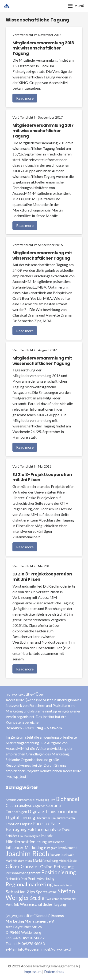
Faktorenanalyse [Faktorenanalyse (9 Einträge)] (44, 829)
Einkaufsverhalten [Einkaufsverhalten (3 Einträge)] (63, 818)
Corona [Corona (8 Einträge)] (54, 805)
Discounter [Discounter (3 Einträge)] (43, 818)
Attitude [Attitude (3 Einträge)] (11, 800)
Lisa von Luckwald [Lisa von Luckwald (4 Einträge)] (61, 855)
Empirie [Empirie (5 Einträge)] (26, 824)
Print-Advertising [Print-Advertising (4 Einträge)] (41, 879)
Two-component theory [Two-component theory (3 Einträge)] (61, 899)
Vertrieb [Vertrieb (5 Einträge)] (12, 904)
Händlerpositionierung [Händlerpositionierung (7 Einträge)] (27, 842)
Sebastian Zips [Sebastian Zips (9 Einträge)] (20, 892)
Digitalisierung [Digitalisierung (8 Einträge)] (20, 817)
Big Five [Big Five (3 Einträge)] (50, 800)
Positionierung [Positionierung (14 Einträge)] (59, 872)
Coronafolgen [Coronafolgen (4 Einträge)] (16, 812)
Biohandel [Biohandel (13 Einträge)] (68, 799)
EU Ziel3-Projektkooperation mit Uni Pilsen (42, 477)
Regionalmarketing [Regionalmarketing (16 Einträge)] (29, 884)
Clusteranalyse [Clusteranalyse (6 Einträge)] (19, 806)
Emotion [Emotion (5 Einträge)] (12, 824)
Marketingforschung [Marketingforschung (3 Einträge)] (19, 861)
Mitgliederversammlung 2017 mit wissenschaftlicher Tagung (43, 131)
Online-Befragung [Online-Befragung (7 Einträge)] (57, 867)
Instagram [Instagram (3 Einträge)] (51, 848)
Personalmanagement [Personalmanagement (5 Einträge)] (23, 873)
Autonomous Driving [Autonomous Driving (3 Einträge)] (31, 800)
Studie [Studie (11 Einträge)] (37, 898)
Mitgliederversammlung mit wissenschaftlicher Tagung (42, 256)
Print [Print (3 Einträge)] (24, 879)
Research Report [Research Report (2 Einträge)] (63, 885)
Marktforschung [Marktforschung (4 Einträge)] (46, 861)
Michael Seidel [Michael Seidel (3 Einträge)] (68, 861)
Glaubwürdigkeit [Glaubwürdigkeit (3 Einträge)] (29, 836)
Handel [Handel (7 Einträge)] (48, 835)
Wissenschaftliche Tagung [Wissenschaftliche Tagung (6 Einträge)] (43, 904)
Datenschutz (54, 971)
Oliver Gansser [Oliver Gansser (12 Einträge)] (23, 866)
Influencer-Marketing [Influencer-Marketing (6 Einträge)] (24, 848)
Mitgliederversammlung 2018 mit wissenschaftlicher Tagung (43, 48)
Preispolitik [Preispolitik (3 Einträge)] (13, 879)
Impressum (33, 971)
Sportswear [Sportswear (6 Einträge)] (46, 892)
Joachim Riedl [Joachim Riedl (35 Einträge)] (27, 853)
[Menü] (76, 6)
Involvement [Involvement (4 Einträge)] (68, 848)
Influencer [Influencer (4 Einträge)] (56, 842)
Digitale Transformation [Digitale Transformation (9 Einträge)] (52, 811)
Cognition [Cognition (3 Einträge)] (39, 806)
